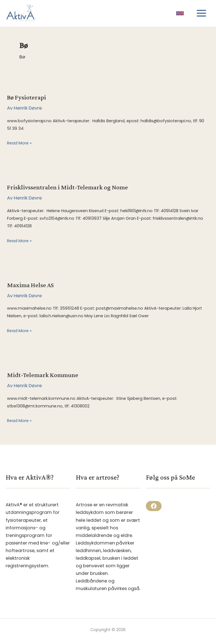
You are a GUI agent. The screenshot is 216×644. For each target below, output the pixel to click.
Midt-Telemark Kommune (43, 375)
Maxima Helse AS (30, 285)
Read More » (19, 143)
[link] (180, 13)
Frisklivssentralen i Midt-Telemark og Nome (67, 187)
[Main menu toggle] (201, 13)
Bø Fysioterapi (27, 97)
